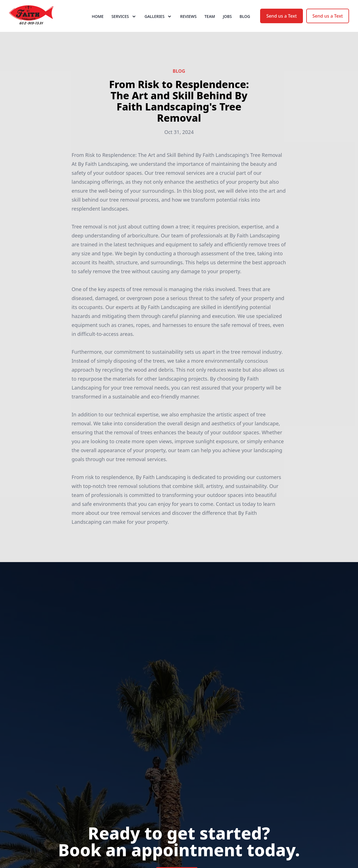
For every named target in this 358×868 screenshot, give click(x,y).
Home (98, 25)
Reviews (188, 25)
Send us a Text (282, 25)
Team (210, 25)
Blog (245, 25)
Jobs (227, 25)
